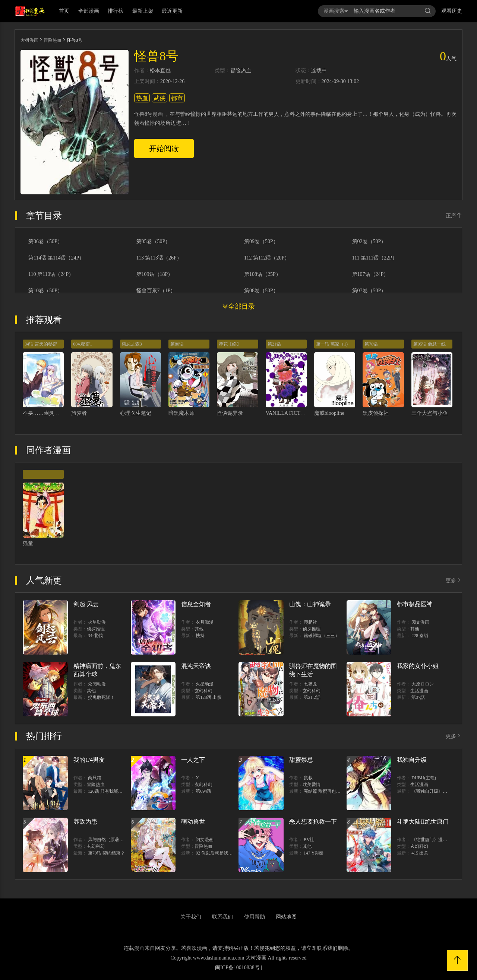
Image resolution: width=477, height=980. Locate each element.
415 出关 (420, 853)
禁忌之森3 (132, 344)
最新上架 (143, 11)
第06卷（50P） (45, 242)
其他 (199, 629)
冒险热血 (53, 40)
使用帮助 (255, 917)
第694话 (203, 791)
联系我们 (222, 917)
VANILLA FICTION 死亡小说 (299, 413)
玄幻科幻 (203, 691)
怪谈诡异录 (230, 413)
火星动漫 (205, 684)
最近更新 (172, 11)
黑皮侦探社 (376, 413)
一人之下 (193, 760)
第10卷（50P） (45, 291)
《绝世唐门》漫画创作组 (436, 840)
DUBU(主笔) (424, 778)
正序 (454, 216)
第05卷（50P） (154, 242)
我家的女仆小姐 (418, 666)
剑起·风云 (86, 604)
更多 (454, 581)
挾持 (200, 636)
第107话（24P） (371, 274)
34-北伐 (95, 636)
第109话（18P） (155, 274)
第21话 (274, 344)
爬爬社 (310, 622)
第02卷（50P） (369, 242)
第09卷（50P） (261, 242)
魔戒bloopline (329, 413)
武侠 (159, 98)
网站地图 (286, 917)
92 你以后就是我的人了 (219, 853)
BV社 (309, 840)
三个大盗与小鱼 (430, 413)
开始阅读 (164, 149)
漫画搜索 (336, 11)
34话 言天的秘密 (41, 344)
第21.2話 (312, 697)
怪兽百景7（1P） (156, 291)
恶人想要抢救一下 (313, 822)
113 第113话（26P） (159, 258)
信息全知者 (196, 604)
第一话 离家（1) (332, 344)
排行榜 (116, 11)
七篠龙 (310, 684)
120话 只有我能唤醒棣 (110, 791)
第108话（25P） (263, 274)
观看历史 (452, 11)
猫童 (28, 543)
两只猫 (95, 778)
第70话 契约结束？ (106, 853)
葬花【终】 (230, 344)
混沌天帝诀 (196, 666)
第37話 (418, 697)
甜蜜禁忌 (301, 760)
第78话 (371, 344)
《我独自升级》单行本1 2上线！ (443, 791)
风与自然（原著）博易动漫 (115, 840)
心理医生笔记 (136, 413)
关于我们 (191, 917)
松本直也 (160, 71)
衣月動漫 (205, 622)
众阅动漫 (97, 684)
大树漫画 (29, 40)
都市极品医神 (415, 604)
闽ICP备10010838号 (237, 968)
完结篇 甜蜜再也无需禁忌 (329, 791)
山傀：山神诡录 (310, 604)
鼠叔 (308, 778)
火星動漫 (97, 622)
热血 (142, 98)
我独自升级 (412, 760)
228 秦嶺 (420, 636)
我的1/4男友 (89, 760)
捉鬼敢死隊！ (101, 697)
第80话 (177, 344)
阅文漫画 (420, 622)
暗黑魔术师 (181, 413)
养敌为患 (85, 822)
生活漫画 (419, 691)
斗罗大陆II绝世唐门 (423, 822)
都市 (177, 98)
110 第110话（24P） (51, 274)
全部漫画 (89, 11)
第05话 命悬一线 (429, 344)
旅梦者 (79, 413)
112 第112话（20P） (267, 258)
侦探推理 (96, 629)
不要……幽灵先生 (44, 413)
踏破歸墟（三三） (322, 636)
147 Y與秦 (314, 853)
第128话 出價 (209, 697)
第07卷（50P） (369, 291)
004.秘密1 (83, 344)
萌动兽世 (193, 822)
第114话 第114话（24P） (56, 258)
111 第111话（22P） (375, 258)
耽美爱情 (312, 785)
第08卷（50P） (261, 291)
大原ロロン (423, 684)
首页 (64, 11)
